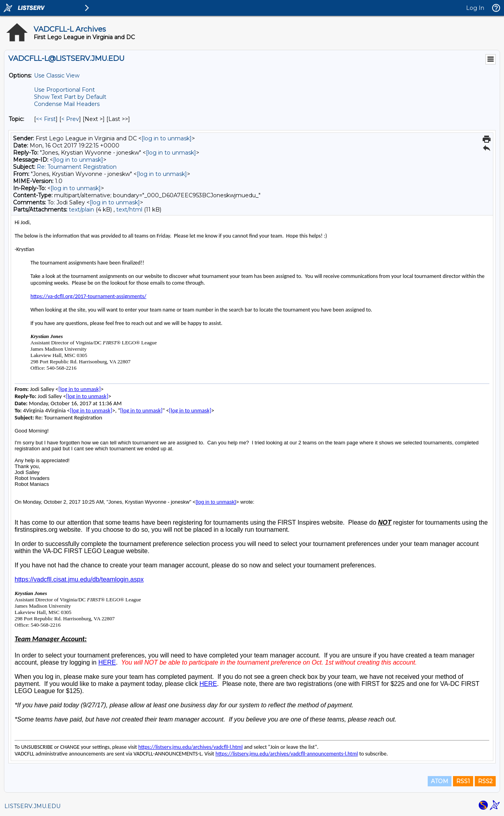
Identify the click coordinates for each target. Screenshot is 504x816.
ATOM (440, 781)
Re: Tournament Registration (77, 167)
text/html (129, 210)
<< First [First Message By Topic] (46, 119)
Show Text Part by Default (70, 97)
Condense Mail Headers (67, 104)
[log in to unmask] (167, 138)
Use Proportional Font (64, 90)
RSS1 (463, 781)
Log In (475, 8)
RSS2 (485, 781)
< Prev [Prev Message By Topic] (70, 119)
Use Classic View (57, 76)
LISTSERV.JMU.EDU (32, 806)
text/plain (81, 210)
